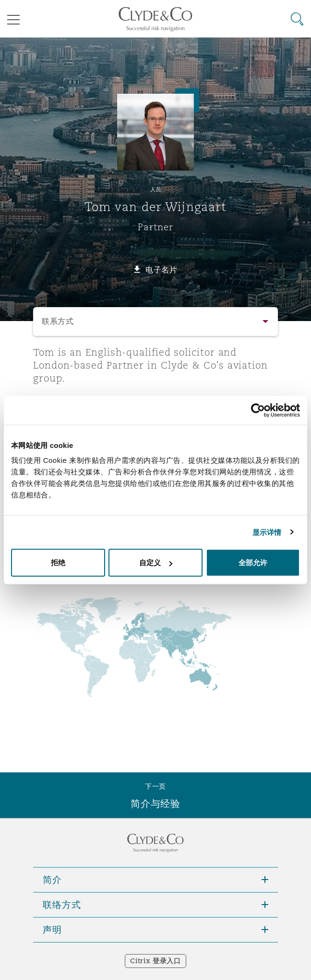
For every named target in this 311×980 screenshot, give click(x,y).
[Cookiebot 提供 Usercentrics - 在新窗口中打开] (258, 410)
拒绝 (58, 563)
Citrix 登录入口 (155, 961)
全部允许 (253, 563)
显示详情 (267, 532)
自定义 (156, 563)
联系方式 (58, 321)
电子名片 (161, 270)
